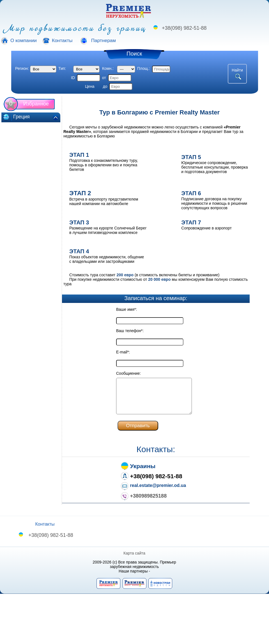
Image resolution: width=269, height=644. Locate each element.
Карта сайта (135, 553)
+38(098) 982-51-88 (184, 28)
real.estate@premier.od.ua (158, 485)
